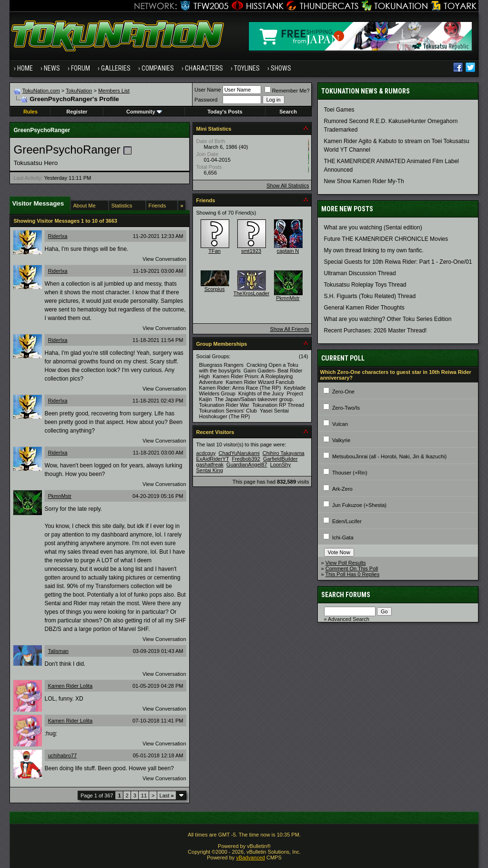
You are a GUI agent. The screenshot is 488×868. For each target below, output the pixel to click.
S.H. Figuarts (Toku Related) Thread (370, 296)
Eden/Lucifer (347, 521)
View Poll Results (346, 563)
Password (206, 100)
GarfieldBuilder (280, 459)
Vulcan (340, 424)
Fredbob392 (246, 459)
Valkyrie (341, 440)
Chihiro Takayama (284, 453)
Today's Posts (225, 112)
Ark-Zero (342, 489)
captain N (288, 251)
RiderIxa (57, 236)
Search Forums (346, 595)
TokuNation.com (41, 91)
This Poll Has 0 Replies (353, 574)
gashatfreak (210, 465)
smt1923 (251, 251)
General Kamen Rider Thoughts (364, 308)
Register (77, 112)
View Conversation (164, 259)
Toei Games (339, 110)
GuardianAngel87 (247, 465)
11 (144, 796)
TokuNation (79, 91)
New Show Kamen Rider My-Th (364, 181)
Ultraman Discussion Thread (360, 273)
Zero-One (343, 392)
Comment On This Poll (352, 568)
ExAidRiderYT (213, 459)
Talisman (58, 651)
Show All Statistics (288, 186)
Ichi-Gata (343, 537)
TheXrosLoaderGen (257, 293)
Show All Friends (290, 329)
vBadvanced (250, 858)
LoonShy (280, 465)
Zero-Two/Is (346, 408)
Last (167, 796)
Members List (114, 91)
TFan (214, 251)
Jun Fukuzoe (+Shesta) (359, 505)
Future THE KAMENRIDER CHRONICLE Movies (386, 239)
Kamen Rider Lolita (70, 686)
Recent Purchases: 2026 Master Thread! (376, 331)
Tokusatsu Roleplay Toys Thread (365, 285)
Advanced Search (349, 619)
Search (288, 112)
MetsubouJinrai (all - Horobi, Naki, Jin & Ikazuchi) (389, 456)
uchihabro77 (62, 755)
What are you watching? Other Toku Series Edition (388, 319)
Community (144, 112)
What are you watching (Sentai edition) (373, 227)
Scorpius (215, 289)
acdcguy (206, 453)
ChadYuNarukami (239, 453)
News (52, 68)
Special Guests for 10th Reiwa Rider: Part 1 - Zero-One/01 (398, 262)
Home (25, 68)
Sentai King (210, 470)
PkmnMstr (60, 496)
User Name (208, 90)
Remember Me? (287, 91)
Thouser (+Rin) (350, 473)
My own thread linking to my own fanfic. (374, 250)
